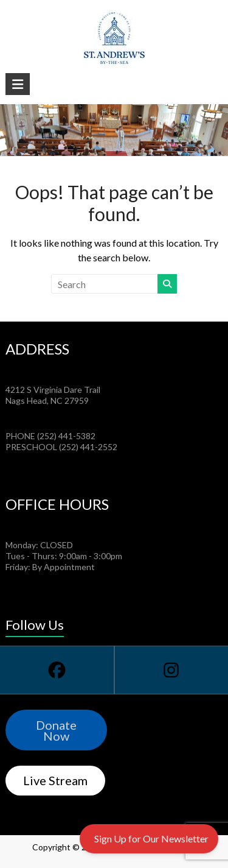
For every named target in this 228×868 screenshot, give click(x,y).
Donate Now (56, 730)
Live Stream (55, 780)
